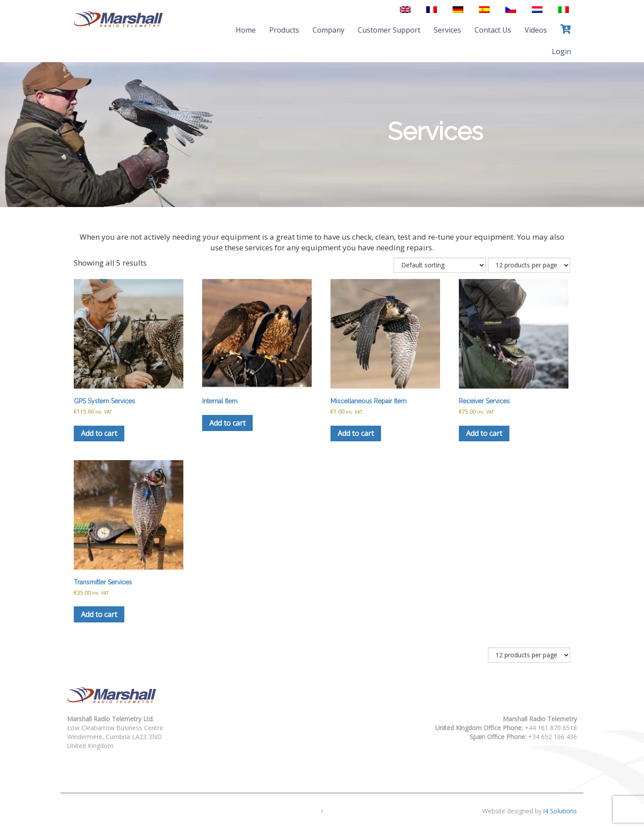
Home (246, 30)
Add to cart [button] (99, 433)
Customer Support (389, 30)
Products (284, 30)
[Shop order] (440, 265)
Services (447, 30)
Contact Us (493, 30)
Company (328, 30)
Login (561, 51)
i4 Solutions (560, 811)
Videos (536, 30)
